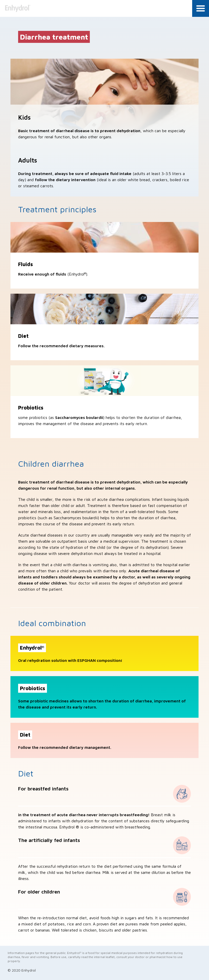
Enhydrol (19, 8)
